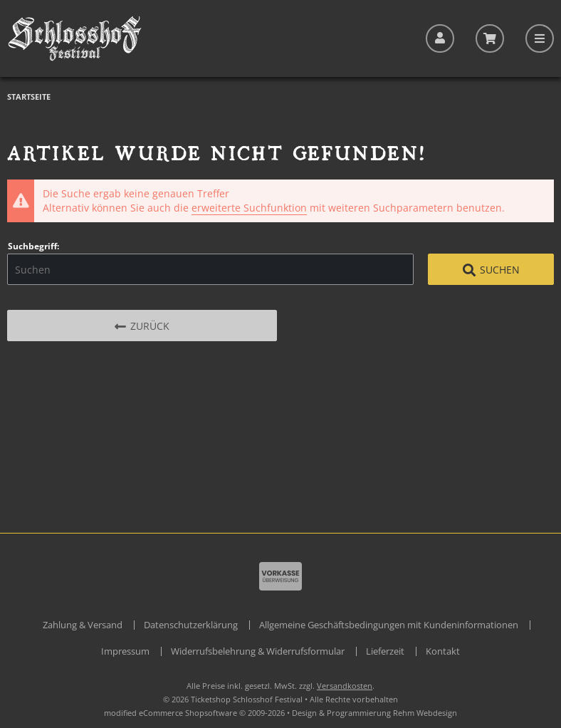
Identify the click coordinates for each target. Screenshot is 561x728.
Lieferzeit (385, 651)
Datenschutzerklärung (191, 625)
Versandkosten (345, 686)
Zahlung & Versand (83, 625)
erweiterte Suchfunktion (249, 208)
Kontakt (443, 651)
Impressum (125, 651)
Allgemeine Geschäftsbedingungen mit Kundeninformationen (389, 625)
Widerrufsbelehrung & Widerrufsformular (258, 651)
